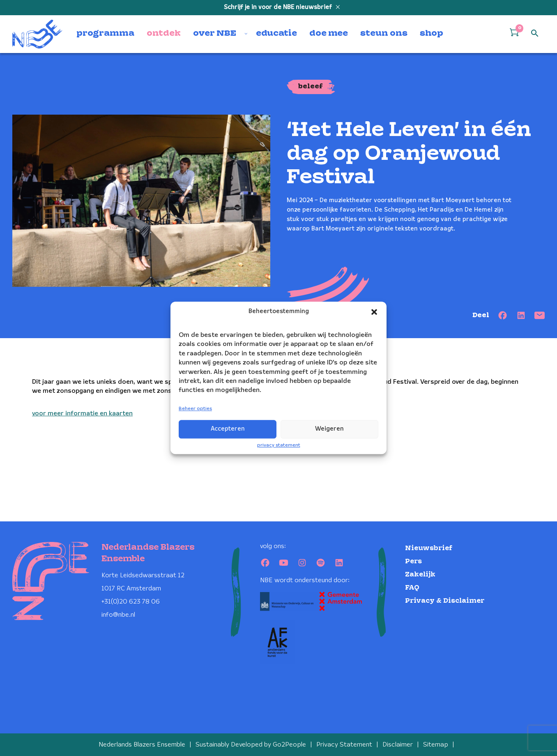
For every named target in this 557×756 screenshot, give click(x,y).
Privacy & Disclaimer (445, 601)
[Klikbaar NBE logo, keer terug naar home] (37, 34)
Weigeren (329, 429)
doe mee (329, 34)
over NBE (215, 34)
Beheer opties (195, 409)
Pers (413, 561)
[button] (374, 312)
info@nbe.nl (118, 615)
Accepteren (228, 429)
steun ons (384, 34)
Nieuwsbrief (429, 548)
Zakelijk (420, 575)
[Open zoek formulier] (535, 34)
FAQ (412, 588)
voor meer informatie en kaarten (82, 414)
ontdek (164, 34)
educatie (276, 34)
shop (432, 34)
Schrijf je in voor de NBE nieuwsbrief (279, 7)
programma (105, 34)
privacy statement (279, 445)
